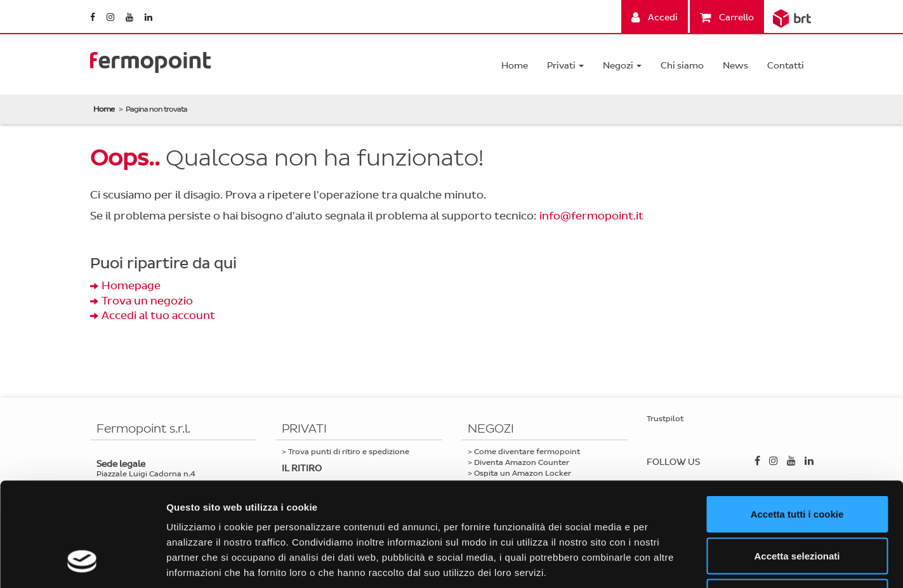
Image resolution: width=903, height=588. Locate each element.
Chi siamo (682, 66)
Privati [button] (565, 66)
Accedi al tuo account (158, 316)
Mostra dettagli (668, 563)
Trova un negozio (147, 301)
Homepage (131, 286)
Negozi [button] (622, 66)
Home (515, 66)
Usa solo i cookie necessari (797, 505)
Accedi (655, 17)
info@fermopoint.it (591, 216)
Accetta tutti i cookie (797, 421)
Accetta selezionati (797, 463)
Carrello (727, 17)
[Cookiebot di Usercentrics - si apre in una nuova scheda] (82, 563)
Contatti (786, 66)
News (735, 66)
